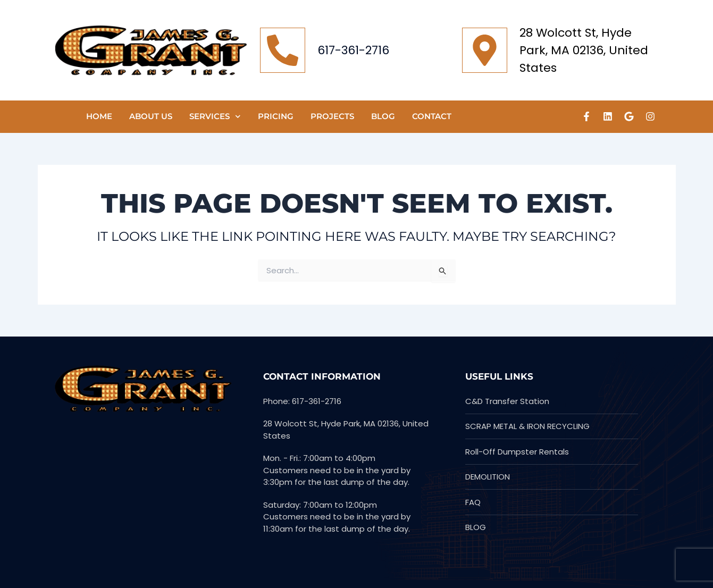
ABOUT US (151, 116)
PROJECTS (332, 116)
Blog (383, 116)
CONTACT (432, 116)
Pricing (276, 116)
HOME (99, 116)
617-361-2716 (353, 50)
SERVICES (215, 117)
